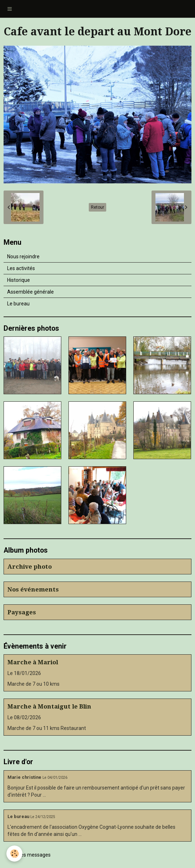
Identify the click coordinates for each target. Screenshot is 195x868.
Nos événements (33, 589)
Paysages (22, 612)
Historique (19, 280)
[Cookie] (14, 854)
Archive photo (30, 567)
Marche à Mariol (33, 662)
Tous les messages (29, 855)
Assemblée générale (30, 292)
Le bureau (18, 304)
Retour (97, 207)
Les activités (21, 268)
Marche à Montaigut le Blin (49, 706)
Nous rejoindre (23, 257)
